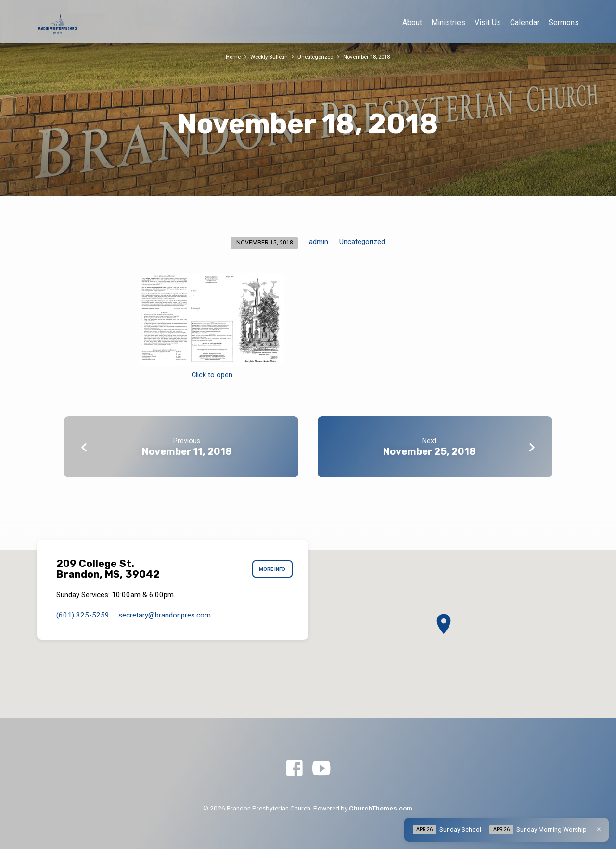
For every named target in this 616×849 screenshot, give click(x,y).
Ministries (448, 22)
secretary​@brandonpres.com (165, 615)
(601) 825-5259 (83, 615)
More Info (269, 569)
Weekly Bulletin (265, 57)
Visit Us (488, 22)
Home (226, 57)
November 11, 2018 (187, 451)
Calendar (525, 22)
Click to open (212, 375)
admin (319, 242)
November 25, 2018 (429, 451)
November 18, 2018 (371, 57)
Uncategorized (315, 57)
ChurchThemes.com (381, 808)
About (412, 22)
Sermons (564, 22)
